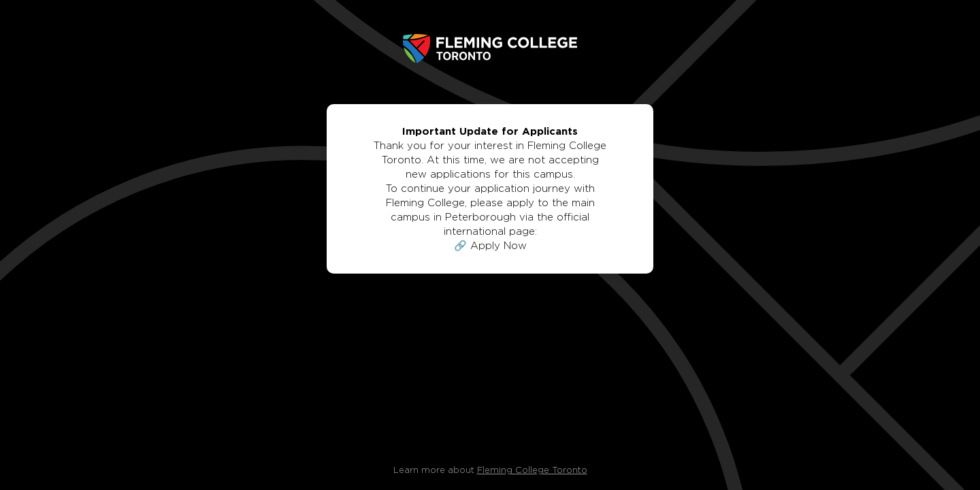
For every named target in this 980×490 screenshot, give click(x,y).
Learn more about (490, 471)
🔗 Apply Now (490, 246)
